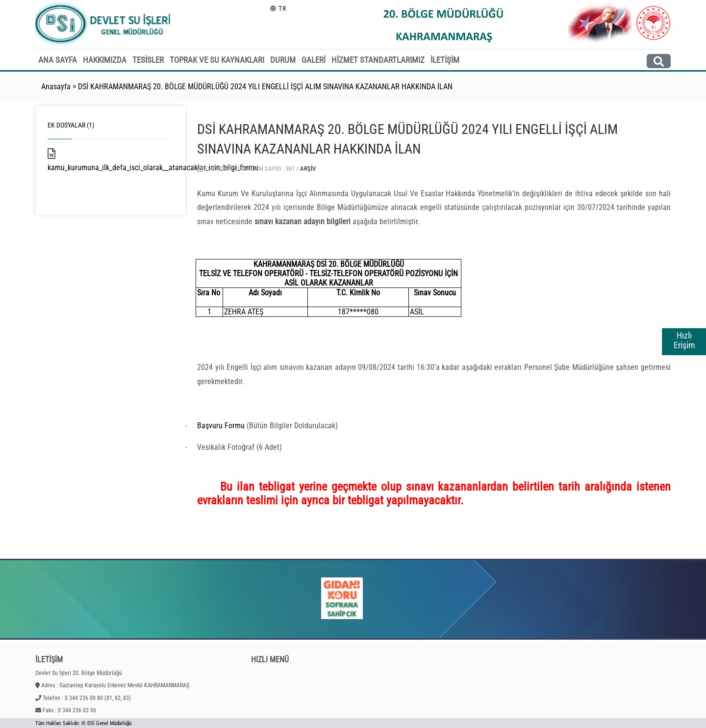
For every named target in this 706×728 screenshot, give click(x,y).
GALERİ (314, 60)
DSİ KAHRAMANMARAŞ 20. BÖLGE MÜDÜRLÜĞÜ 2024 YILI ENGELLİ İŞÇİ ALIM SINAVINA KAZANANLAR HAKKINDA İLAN (265, 87)
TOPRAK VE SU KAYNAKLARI (217, 60)
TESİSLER (148, 60)
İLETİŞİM (445, 60)
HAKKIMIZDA (105, 60)
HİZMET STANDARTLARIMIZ (378, 60)
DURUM (283, 60)
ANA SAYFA (58, 60)
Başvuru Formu (221, 426)
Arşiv (308, 169)
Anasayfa (56, 87)
